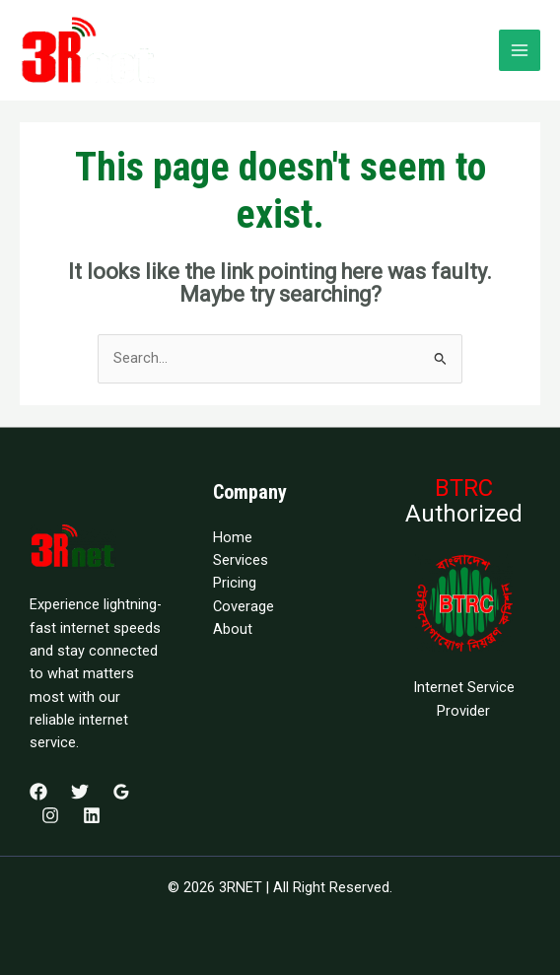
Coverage (244, 606)
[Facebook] (38, 792)
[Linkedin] (92, 815)
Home (233, 537)
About (233, 629)
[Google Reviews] (121, 792)
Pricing (235, 583)
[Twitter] (80, 792)
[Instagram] (50, 815)
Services (241, 560)
